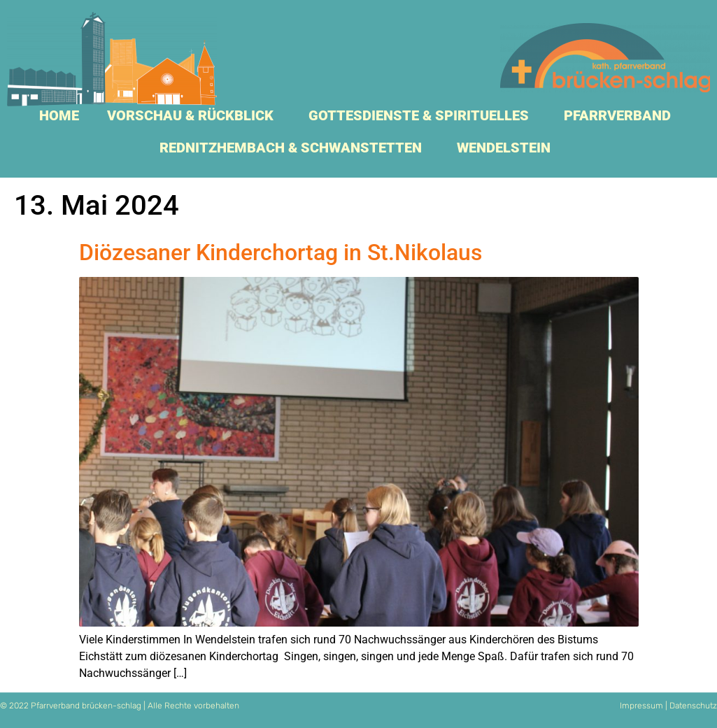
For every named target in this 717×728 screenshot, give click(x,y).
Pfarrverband (621, 115)
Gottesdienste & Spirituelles (422, 115)
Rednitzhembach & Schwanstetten (294, 148)
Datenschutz (693, 706)
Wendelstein (507, 148)
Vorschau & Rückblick (194, 115)
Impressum (641, 706)
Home (59, 115)
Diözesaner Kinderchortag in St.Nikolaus (281, 252)
